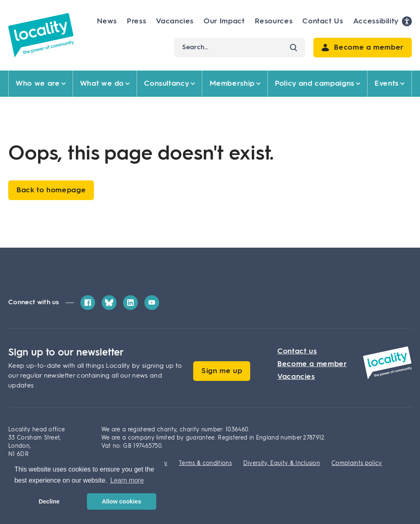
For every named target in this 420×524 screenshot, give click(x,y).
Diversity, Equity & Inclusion (282, 463)
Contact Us (323, 21)
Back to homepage (51, 190)
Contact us (297, 351)
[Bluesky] (109, 303)
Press (136, 21)
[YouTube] (152, 303)
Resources (274, 21)
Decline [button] (49, 501)
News (107, 21)
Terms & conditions (205, 463)
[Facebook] (88, 303)
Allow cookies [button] (121, 501)
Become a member (312, 364)
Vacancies (175, 21)
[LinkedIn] (130, 303)
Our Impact (224, 21)
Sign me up (222, 371)
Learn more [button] (127, 480)
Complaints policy (357, 463)
